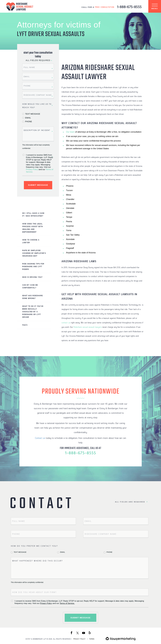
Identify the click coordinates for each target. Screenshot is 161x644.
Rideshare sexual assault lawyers (88, 327)
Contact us (40, 438)
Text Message (33, 114)
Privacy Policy (32, 169)
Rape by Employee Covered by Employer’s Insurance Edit (34, 253)
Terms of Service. (67, 603)
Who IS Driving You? (32, 277)
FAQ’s (25, 325)
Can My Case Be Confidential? (30, 286)
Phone (29, 122)
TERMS (92, 639)
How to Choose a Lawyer (31, 241)
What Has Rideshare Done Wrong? (33, 297)
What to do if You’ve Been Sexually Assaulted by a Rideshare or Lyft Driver (33, 312)
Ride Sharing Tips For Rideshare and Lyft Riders (33, 266)
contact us (66, 322)
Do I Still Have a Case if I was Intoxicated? (33, 214)
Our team (70, 132)
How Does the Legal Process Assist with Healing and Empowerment (33, 228)
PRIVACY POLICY (79, 639)
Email (28, 118)
